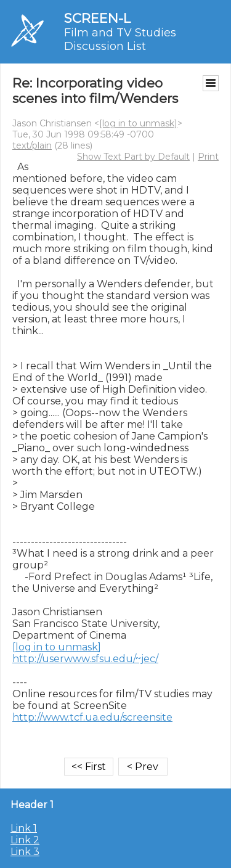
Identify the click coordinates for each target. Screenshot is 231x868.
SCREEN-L (97, 18)
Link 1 (24, 828)
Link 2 (25, 840)
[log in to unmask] (138, 123)
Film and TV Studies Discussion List (120, 39)
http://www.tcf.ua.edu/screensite (92, 717)
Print (208, 157)
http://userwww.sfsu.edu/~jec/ (85, 659)
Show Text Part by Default (133, 157)
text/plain (32, 145)
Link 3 (25, 852)
